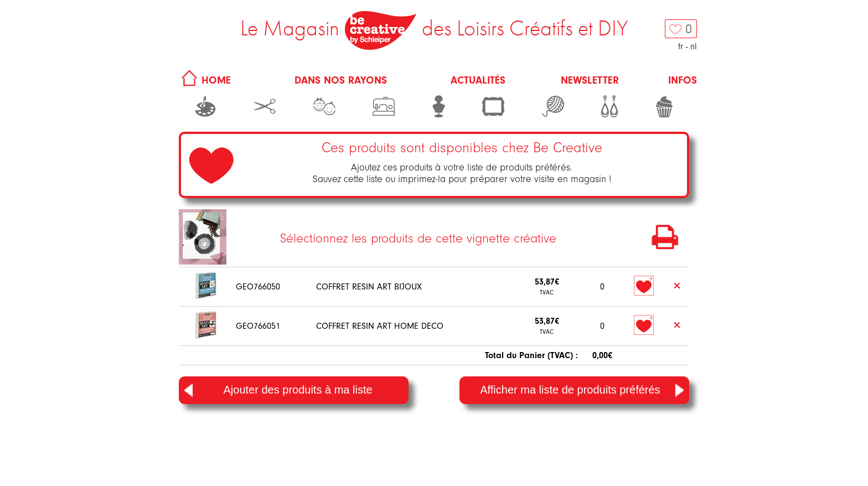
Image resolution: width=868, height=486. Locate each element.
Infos (683, 80)
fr (681, 46)
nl (694, 46)
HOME (204, 80)
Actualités (478, 80)
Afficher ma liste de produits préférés (582, 390)
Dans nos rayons (341, 80)
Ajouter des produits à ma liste (278, 390)
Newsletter (590, 80)
